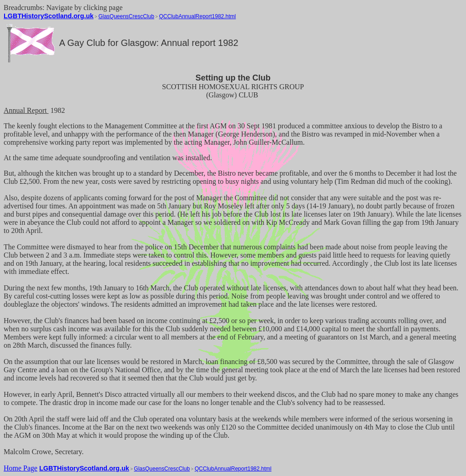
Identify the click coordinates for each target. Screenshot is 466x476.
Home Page (20, 468)
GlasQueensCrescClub (126, 16)
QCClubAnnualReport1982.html (198, 16)
